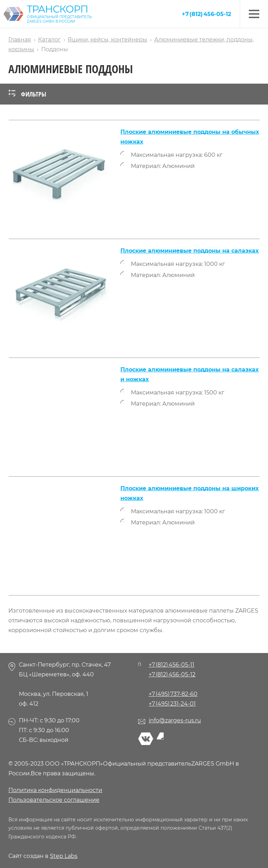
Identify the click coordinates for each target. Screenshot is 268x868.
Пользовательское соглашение (54, 800)
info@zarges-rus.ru (175, 720)
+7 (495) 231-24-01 (172, 704)
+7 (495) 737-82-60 (173, 694)
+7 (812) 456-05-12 (206, 14)
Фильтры (27, 94)
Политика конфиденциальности (55, 790)
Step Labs (64, 856)
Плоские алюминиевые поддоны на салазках (189, 251)
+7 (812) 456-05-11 (172, 665)
